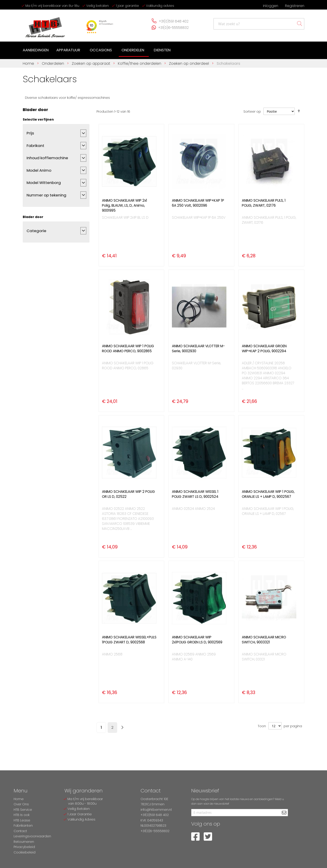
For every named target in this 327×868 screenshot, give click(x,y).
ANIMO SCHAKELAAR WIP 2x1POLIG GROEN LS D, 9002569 (197, 640)
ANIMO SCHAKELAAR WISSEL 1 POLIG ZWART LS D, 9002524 (195, 494)
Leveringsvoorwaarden (32, 836)
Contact (20, 831)
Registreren (295, 6)
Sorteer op (252, 112)
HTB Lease (22, 820)
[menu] (98, 50)
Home (29, 63)
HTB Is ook (22, 815)
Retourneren (24, 842)
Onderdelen (53, 63)
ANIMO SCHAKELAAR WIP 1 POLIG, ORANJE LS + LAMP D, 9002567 (268, 494)
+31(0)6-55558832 (173, 28)
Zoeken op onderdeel (190, 63)
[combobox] (259, 24)
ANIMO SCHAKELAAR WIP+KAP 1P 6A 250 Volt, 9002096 (198, 203)
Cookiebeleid (25, 852)
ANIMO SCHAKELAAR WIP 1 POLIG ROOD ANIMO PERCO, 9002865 (128, 348)
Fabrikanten (23, 826)
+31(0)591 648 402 (174, 21)
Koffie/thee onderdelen (140, 63)
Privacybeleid (24, 847)
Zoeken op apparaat (92, 63)
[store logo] (45, 26)
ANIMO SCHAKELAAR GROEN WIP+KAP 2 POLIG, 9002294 (264, 348)
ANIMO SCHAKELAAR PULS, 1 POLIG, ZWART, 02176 (264, 203)
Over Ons (21, 804)
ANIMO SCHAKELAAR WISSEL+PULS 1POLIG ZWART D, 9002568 (129, 640)
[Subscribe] (284, 813)
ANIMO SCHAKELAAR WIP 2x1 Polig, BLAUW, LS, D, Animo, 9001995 (125, 205)
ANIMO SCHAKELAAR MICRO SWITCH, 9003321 (264, 640)
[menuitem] (36, 50)
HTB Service (23, 810)
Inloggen (271, 6)
